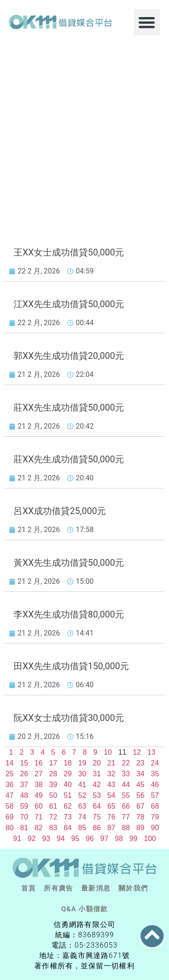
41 (82, 785)
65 (111, 806)
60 (39, 806)
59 (24, 806)
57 (155, 795)
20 (97, 763)
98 (119, 839)
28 (53, 774)
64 (97, 806)
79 (155, 817)
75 (97, 817)
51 (68, 795)
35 (155, 774)
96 (90, 839)
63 (82, 806)
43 (111, 785)
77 (126, 817)
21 (111, 763)
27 (39, 774)
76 (111, 817)
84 (68, 828)
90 (155, 828)
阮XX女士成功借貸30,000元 (69, 718)
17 (53, 763)
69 (9, 817)
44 (126, 785)
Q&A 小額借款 (84, 909)
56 (141, 795)
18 (68, 763)
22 (126, 763)
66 (126, 806)
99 (133, 839)
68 (155, 806)
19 (82, 763)
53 (97, 795)
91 (17, 839)
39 (53, 785)
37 (24, 785)
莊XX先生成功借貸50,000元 (69, 407)
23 (141, 763)
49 (39, 795)
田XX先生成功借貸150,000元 (71, 666)
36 (9, 785)
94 (61, 839)
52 (82, 795)
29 (68, 774)
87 (111, 828)
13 (151, 752)
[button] (147, 22)
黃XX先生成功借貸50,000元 (69, 563)
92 (32, 839)
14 (9, 763)
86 (97, 828)
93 (46, 839)
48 (24, 795)
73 (68, 817)
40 (68, 785)
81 (24, 828)
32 (111, 774)
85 (82, 828)
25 (9, 774)
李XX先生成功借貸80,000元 (69, 614)
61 (53, 806)
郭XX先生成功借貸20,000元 (69, 356)
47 (9, 795)
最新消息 (96, 888)
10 (108, 752)
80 (9, 828)
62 (68, 806)
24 (155, 763)
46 (155, 785)
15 (24, 763)
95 (75, 839)
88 (126, 828)
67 (141, 806)
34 (141, 774)
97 (105, 839)
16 (39, 763)
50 (53, 795)
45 (141, 785)
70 (24, 817)
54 (111, 795)
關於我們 (133, 888)
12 (137, 752)
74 (82, 817)
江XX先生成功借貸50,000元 (69, 304)
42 (97, 785)
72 (53, 817)
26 (24, 774)
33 (126, 774)
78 (141, 817)
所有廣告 (58, 888)
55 (126, 795)
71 (39, 817)
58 (9, 806)
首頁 (28, 888)
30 (82, 774)
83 (53, 828)
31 (97, 774)
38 (39, 785)
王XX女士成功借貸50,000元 (69, 252)
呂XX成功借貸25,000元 (60, 511)
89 (141, 828)
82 (39, 828)
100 (150, 839)
